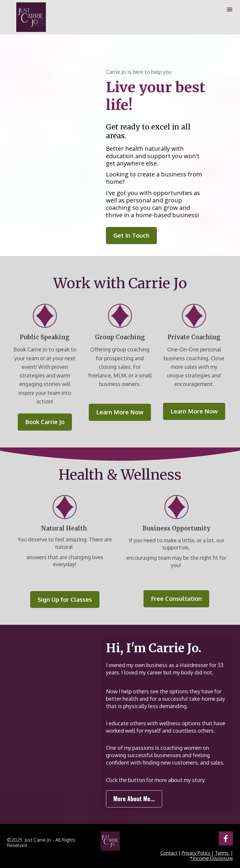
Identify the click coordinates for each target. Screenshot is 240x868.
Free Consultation (176, 598)
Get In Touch (131, 235)
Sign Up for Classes (65, 599)
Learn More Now (120, 412)
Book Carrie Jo (45, 422)
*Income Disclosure (211, 858)
